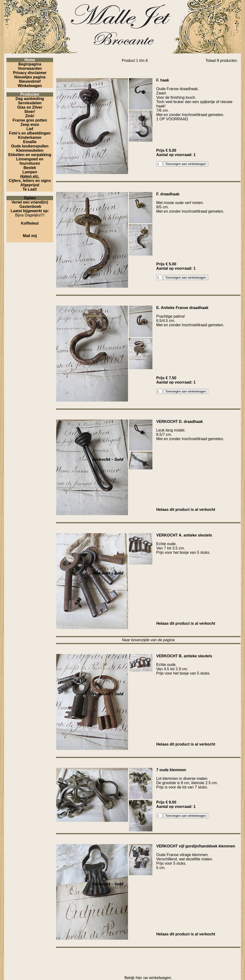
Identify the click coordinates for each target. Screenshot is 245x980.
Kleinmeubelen (30, 150)
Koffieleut (30, 223)
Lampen (30, 172)
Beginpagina (30, 64)
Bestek (30, 168)
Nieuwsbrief (30, 81)
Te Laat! (30, 189)
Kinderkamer (30, 137)
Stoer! (30, 112)
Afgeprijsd (30, 185)
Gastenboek (30, 207)
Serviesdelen (30, 103)
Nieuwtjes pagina (30, 77)
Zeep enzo (30, 125)
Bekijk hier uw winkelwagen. (148, 978)
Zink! (30, 116)
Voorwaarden (30, 68)
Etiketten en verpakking (30, 155)
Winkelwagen (30, 86)
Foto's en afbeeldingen (30, 133)
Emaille (30, 142)
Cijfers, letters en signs (30, 181)
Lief (30, 129)
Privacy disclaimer (30, 73)
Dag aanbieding (30, 99)
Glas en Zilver (30, 107)
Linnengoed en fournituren (30, 161)
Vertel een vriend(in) (30, 202)
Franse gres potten (30, 120)
